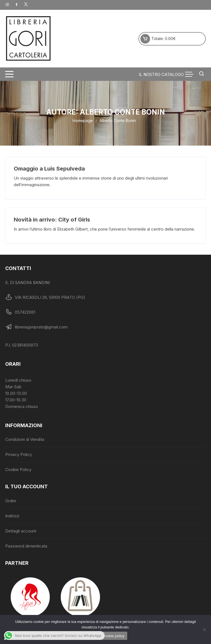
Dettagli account (21, 531)
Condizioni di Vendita (25, 439)
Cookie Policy (18, 469)
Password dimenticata (26, 546)
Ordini (11, 501)
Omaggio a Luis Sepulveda (49, 169)
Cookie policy (113, 636)
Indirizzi (12, 516)
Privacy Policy (19, 454)
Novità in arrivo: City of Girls (52, 220)
